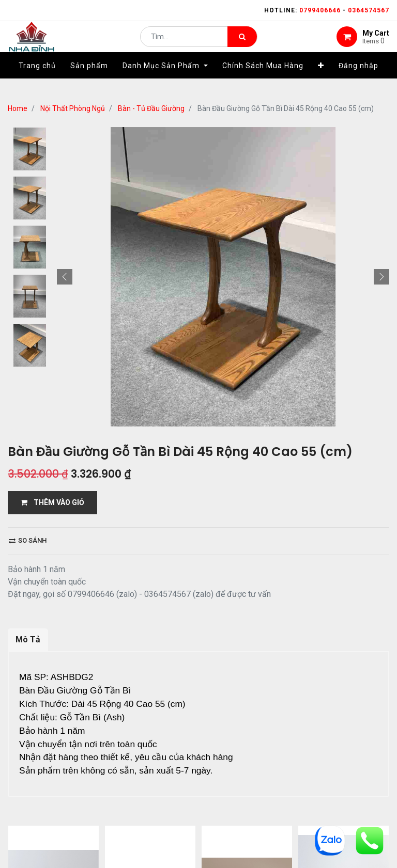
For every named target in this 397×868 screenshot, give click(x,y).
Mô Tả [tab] (28, 640)
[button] (321, 81)
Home (18, 108)
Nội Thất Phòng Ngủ (73, 108)
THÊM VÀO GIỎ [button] (52, 502)
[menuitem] (37, 81)
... (111, 835)
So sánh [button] (28, 540)
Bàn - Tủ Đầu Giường (151, 108)
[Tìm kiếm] (242, 44)
